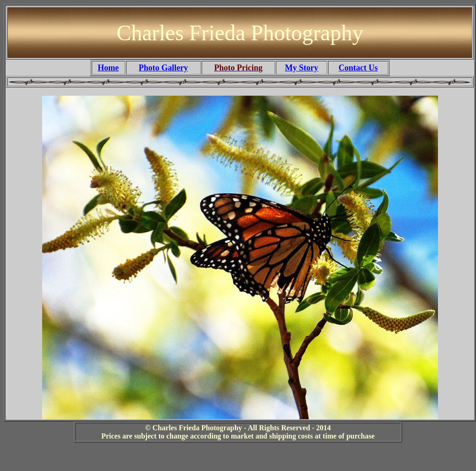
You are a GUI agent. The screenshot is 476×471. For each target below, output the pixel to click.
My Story (301, 68)
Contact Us (358, 68)
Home (108, 68)
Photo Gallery (163, 68)
